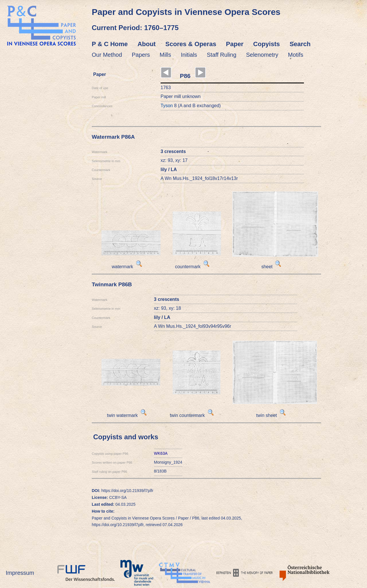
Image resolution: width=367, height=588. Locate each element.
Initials (189, 55)
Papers (141, 55)
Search (300, 44)
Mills (165, 55)
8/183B (160, 471)
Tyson (167, 106)
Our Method (107, 55)
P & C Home (110, 44)
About (147, 44)
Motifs (295, 55)
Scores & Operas (191, 44)
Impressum (20, 573)
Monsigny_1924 (168, 462)
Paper (235, 44)
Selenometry (262, 55)
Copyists (267, 44)
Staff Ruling (221, 55)
